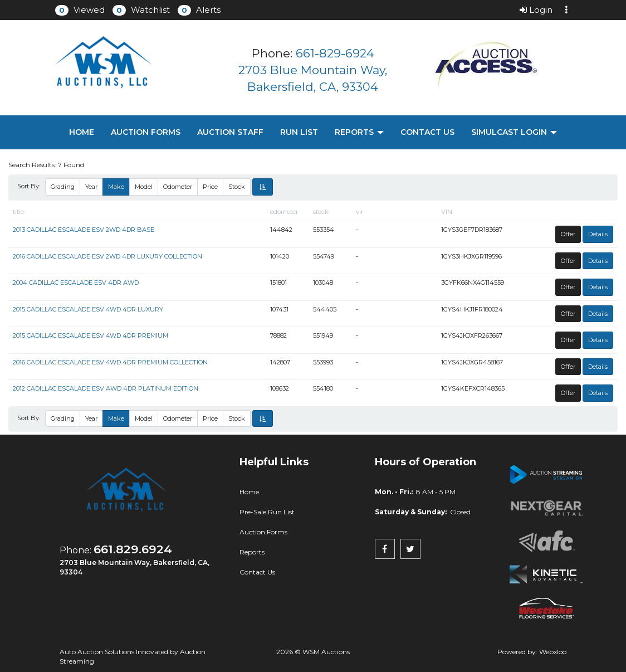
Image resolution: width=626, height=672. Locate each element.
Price (210, 187)
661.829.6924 (133, 549)
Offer (568, 234)
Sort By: (30, 186)
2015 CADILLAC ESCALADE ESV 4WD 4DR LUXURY (88, 309)
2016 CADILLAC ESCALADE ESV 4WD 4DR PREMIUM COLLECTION (110, 362)
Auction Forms (146, 132)
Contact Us (427, 132)
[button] (80, 10)
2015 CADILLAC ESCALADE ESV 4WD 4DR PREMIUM (91, 335)
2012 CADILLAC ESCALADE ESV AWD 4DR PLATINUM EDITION (106, 388)
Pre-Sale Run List (267, 512)
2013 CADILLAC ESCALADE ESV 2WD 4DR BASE (84, 230)
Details (598, 234)
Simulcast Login (514, 132)
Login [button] (536, 10)
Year (91, 187)
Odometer (178, 187)
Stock (237, 187)
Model (144, 187)
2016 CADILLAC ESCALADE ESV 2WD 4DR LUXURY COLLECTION (107, 256)
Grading (63, 187)
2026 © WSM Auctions (313, 652)
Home (82, 132)
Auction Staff (230, 132)
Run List (299, 132)
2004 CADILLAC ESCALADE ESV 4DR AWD (76, 283)
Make (116, 187)
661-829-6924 (335, 53)
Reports (359, 132)
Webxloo (553, 652)
